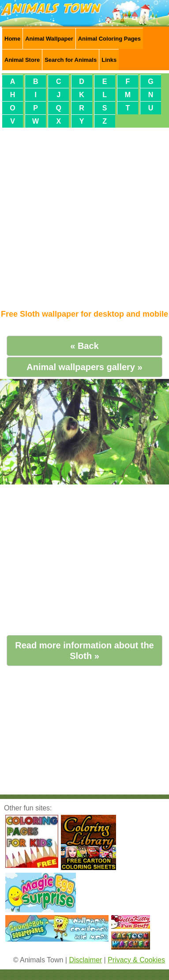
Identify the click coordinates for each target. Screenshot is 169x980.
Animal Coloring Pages (109, 39)
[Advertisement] (83, 215)
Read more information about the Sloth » (84, 651)
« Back (84, 346)
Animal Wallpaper (49, 39)
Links (109, 60)
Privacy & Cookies (136, 960)
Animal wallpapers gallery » (84, 367)
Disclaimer (85, 960)
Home (12, 39)
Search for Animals (71, 60)
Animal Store (22, 60)
